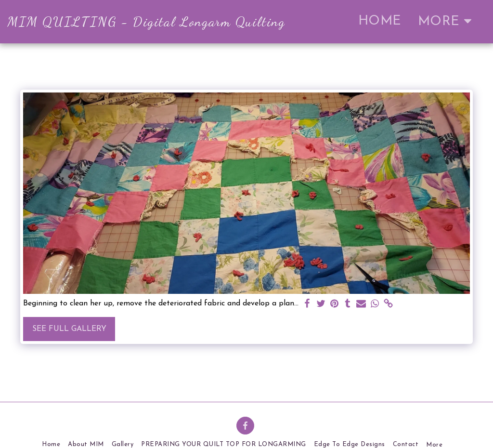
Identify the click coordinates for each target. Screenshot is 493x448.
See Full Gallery (69, 329)
